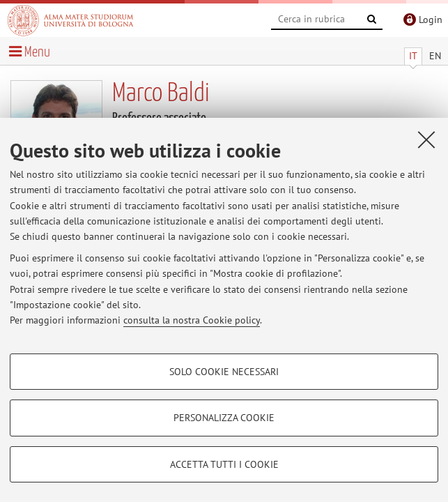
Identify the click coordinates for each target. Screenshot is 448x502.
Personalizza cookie (224, 418)
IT (413, 56)
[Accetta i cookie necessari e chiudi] (426, 139)
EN (435, 56)
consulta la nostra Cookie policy (192, 320)
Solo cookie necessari (224, 372)
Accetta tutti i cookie (224, 464)
